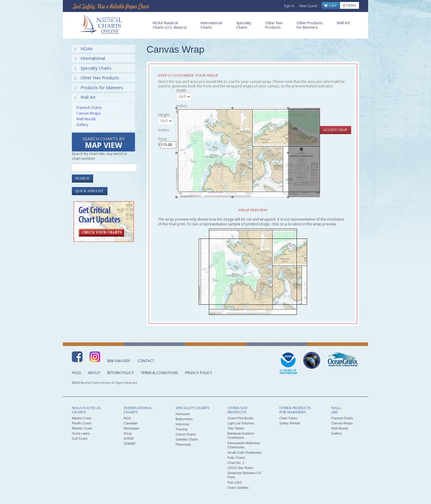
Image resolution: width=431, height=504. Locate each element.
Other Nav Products (97, 78)
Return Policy (120, 373)
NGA (127, 418)
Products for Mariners (99, 88)
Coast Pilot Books (240, 418)
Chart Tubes (288, 418)
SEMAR (129, 444)
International (90, 58)
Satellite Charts (187, 439)
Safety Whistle (290, 423)
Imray (128, 433)
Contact (146, 361)
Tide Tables (236, 428)
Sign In (289, 6)
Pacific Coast (81, 423)
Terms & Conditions (159, 373)
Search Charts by (104, 143)
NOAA (84, 49)
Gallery (82, 125)
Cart (330, 6)
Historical (182, 424)
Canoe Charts (186, 434)
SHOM (129, 438)
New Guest (308, 6)
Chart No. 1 (236, 463)
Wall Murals (86, 119)
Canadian (131, 423)
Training (182, 429)
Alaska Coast (82, 418)
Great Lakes (81, 433)
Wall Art (85, 97)
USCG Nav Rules (240, 468)
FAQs (76, 373)
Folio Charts (236, 458)
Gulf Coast (80, 438)
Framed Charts (89, 108)
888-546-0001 (119, 361)
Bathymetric (184, 419)
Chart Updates (238, 488)
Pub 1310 (235, 482)
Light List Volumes (241, 423)
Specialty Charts (93, 68)
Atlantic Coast (82, 428)
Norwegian (132, 428)
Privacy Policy (199, 373)
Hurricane (183, 414)
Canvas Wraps (88, 113)
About (94, 373)
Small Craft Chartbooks (245, 453)
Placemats (183, 444)
